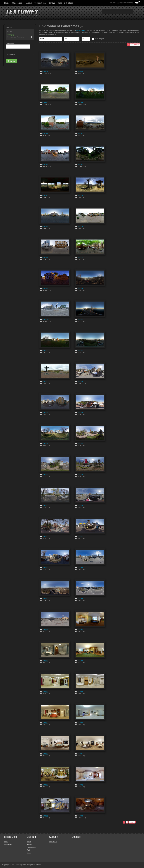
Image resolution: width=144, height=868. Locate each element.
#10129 (45, 382)
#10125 (80, 413)
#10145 (45, 258)
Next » (136, 45)
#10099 (45, 692)
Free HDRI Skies (65, 3)
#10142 (80, 258)
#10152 (80, 165)
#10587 (45, 103)
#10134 (80, 320)
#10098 (80, 692)
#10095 (45, 754)
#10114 (80, 537)
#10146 (80, 227)
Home (7, 3)
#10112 (45, 568)
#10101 (80, 630)
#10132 (45, 351)
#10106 (80, 568)
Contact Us (53, 842)
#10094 (80, 754)
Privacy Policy (31, 847)
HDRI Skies (81, 30)
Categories (18, 3)
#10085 (80, 816)
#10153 (80, 134)
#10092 (80, 785)
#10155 (80, 103)
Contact (52, 3)
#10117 (45, 506)
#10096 (80, 723)
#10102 (45, 661)
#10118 (45, 475)
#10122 (80, 444)
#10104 (45, 630)
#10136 (80, 289)
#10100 (80, 661)
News (29, 853)
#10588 (80, 72)
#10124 (45, 444)
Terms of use (40, 3)
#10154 (45, 134)
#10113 (45, 537)
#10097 (45, 723)
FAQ (28, 850)
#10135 (45, 320)
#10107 (45, 599)
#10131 (80, 351)
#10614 (45, 72)
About (29, 3)
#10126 (45, 413)
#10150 (45, 196)
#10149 (80, 196)
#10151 (45, 165)
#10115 (80, 506)
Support (29, 844)
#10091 (45, 816)
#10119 (80, 475)
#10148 (45, 227)
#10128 (80, 382)
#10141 (45, 289)
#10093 (45, 785)
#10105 (80, 599)
